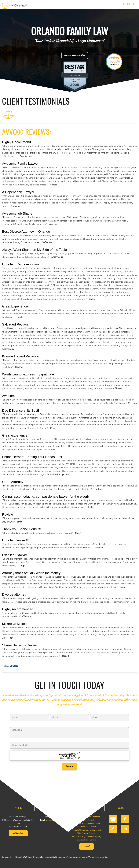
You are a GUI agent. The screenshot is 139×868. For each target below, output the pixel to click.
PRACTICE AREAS (61, 7)
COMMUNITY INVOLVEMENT (89, 7)
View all (87, 846)
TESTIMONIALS (75, 7)
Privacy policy (8, 857)
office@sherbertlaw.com (55, 820)
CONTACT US (108, 7)
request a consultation (75, 55)
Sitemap (18, 857)
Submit (69, 766)
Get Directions (18, 833)
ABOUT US (51, 7)
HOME (44, 7)
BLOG (100, 7)
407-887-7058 (130, 4)
